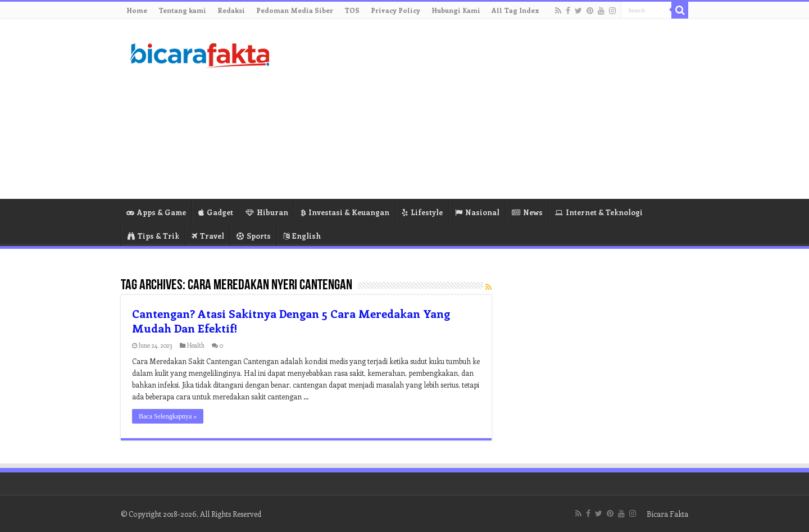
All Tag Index (515, 10)
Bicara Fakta (667, 514)
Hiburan (267, 212)
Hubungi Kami (456, 10)
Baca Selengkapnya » (168, 416)
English (302, 236)
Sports (254, 236)
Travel (208, 236)
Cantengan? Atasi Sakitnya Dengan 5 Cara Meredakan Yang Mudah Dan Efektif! (291, 320)
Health (196, 345)
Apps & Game (156, 212)
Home (137, 10)
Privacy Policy (396, 10)
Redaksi (231, 10)
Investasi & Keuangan (345, 212)
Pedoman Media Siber (295, 10)
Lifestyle (422, 212)
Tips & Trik (153, 236)
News (527, 212)
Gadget (216, 212)
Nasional (477, 212)
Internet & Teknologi (599, 212)
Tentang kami (182, 10)
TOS (352, 10)
